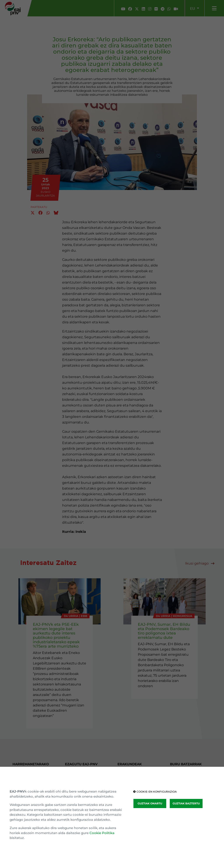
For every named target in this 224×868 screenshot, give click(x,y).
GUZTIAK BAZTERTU (186, 803)
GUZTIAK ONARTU (150, 803)
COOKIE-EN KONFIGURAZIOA (155, 792)
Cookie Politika (102, 833)
